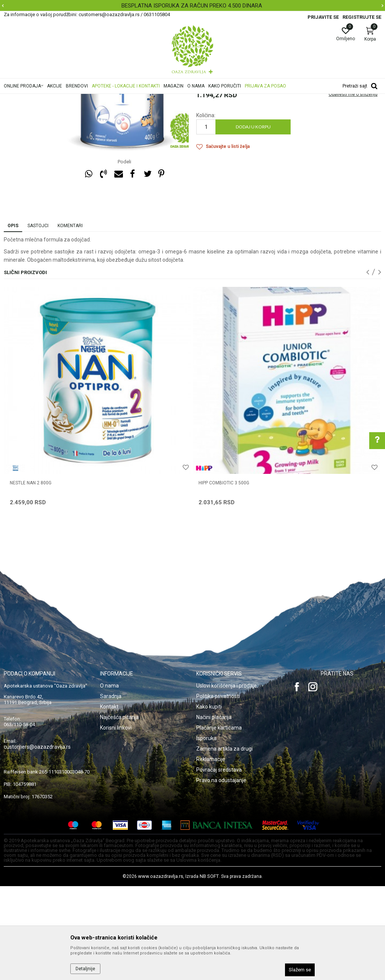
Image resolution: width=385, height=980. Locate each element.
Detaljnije (85, 969)
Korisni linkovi (116, 822)
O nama (109, 779)
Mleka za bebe (177, 99)
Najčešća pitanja (119, 811)
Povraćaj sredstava (219, 864)
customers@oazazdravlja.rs (37, 841)
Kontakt (109, 801)
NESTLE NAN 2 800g (31, 577)
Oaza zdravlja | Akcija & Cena (34, 99)
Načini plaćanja (214, 811)
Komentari (70, 320)
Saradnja (111, 790)
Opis (13, 320)
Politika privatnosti (218, 790)
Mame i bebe (108, 99)
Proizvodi (80, 99)
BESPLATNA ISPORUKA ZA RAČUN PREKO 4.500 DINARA (192, 6)
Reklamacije (211, 853)
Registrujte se (362, 17)
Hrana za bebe (142, 99)
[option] (192, 6)
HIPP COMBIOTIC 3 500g (224, 577)
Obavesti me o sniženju (353, 188)
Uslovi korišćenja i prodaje (227, 779)
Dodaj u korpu (253, 221)
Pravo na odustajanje (221, 874)
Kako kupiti (209, 801)
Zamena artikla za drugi (224, 843)
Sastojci (38, 320)
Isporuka (206, 832)
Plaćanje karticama (219, 822)
